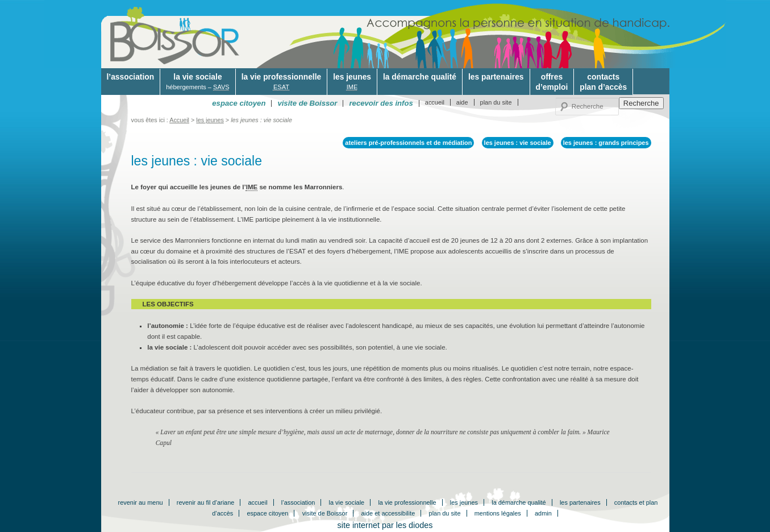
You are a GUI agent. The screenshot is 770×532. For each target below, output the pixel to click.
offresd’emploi (552, 82)
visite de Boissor (325, 513)
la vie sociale (198, 82)
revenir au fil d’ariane (206, 502)
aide (462, 102)
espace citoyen (267, 513)
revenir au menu (141, 502)
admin (543, 513)
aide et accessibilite (388, 513)
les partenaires (496, 77)
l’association (131, 77)
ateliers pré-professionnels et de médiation (408, 143)
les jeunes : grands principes (606, 143)
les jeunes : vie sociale (518, 143)
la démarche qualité (420, 77)
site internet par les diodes (385, 525)
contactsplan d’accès (603, 82)
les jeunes (352, 82)
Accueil (179, 120)
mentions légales (498, 513)
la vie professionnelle (281, 82)
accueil (435, 102)
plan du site (496, 102)
